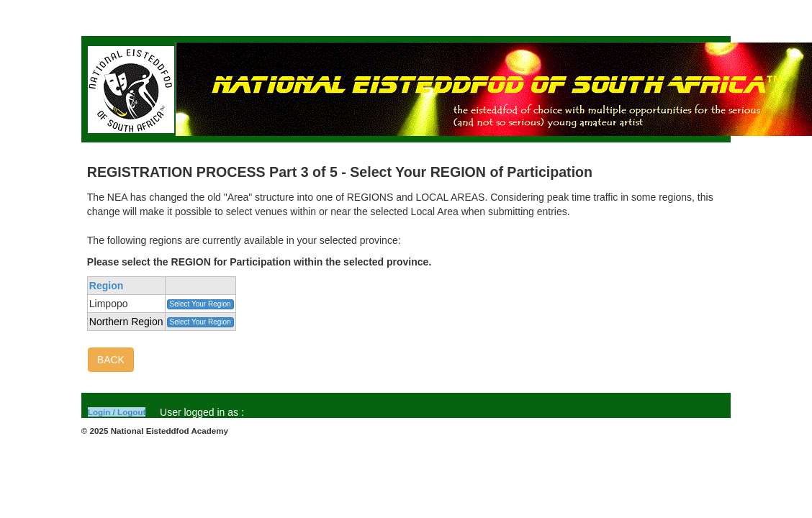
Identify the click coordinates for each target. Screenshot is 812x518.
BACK (111, 360)
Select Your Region (200, 304)
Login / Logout (117, 412)
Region (106, 286)
